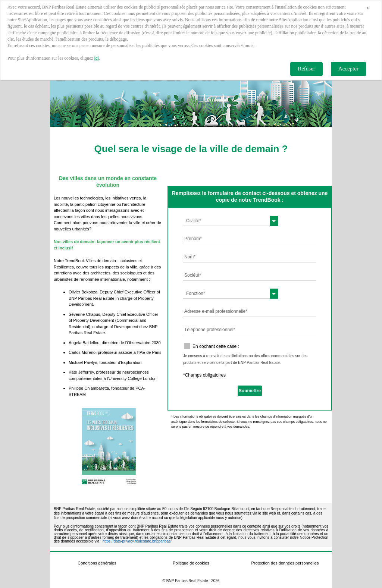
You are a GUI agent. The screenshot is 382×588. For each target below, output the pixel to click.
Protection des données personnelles (285, 563)
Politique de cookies (191, 563)
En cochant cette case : (216, 346)
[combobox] (231, 221)
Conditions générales (97, 563)
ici (97, 58)
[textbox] (231, 221)
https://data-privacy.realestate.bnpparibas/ (137, 541)
